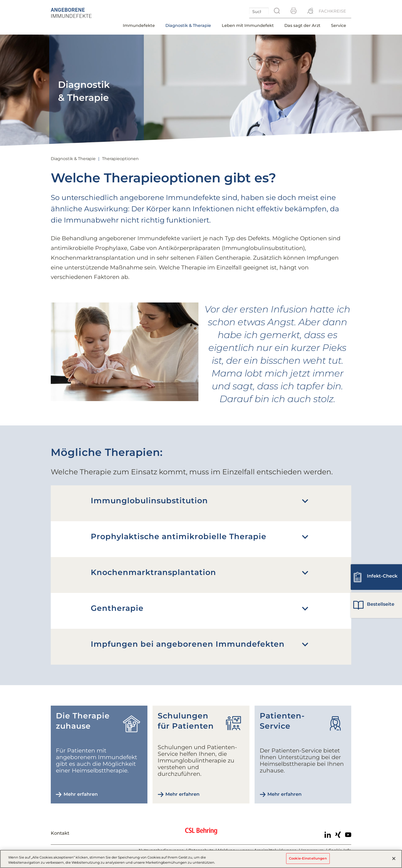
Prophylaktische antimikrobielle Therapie (179, 536)
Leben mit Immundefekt (248, 25)
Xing (338, 835)
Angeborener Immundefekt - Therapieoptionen (83, 13)
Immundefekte (139, 25)
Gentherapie (117, 608)
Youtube (348, 835)
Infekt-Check (382, 576)
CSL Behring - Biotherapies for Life (201, 834)
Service (339, 25)
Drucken (294, 11)
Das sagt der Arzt (302, 25)
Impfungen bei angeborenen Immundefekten (188, 644)
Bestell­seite (381, 604)
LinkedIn (328, 835)
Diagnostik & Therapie (188, 25)
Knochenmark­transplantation (153, 572)
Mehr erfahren (81, 794)
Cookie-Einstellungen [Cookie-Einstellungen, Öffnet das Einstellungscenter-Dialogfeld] (308, 858)
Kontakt (60, 833)
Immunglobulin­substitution (149, 501)
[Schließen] (394, 859)
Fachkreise (332, 11)
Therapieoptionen (120, 159)
